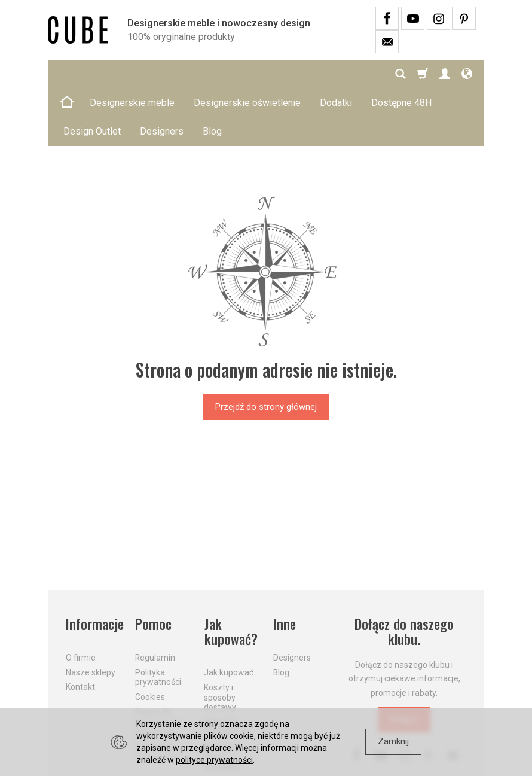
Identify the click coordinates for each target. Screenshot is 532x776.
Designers (292, 600)
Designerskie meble (132, 74)
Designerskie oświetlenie (247, 74)
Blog (281, 614)
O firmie (81, 600)
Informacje (93, 567)
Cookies (150, 640)
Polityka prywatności (158, 620)
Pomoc (153, 567)
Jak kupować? (230, 575)
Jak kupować (229, 615)
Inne (285, 567)
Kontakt (80, 629)
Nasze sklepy (91, 614)
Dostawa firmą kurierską (221, 699)
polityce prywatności (214, 760)
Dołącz (404, 662)
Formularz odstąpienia (157, 694)
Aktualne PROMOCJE (226, 670)
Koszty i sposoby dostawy (220, 640)
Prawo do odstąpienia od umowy (157, 664)
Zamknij (393, 741)
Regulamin (155, 600)
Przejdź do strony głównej (266, 349)
